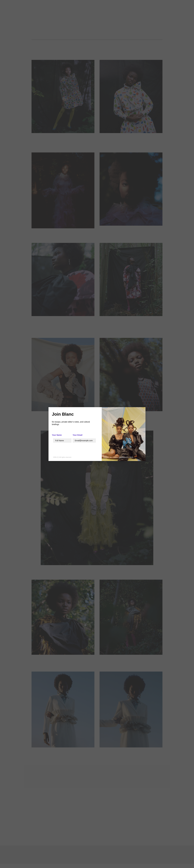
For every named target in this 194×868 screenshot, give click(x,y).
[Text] (62, 441)
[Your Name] (29, 441)
